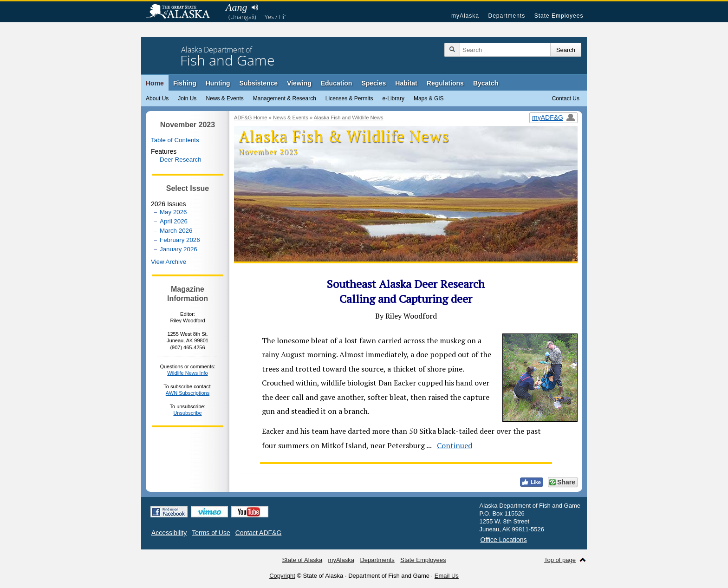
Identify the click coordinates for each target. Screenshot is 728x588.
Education (337, 83)
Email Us (447, 576)
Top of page (560, 560)
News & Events (224, 98)
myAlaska (465, 16)
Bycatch (486, 83)
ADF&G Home (251, 118)
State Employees (559, 16)
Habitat (406, 83)
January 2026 (179, 249)
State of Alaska (182, 12)
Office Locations (504, 540)
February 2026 (180, 240)
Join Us (187, 98)
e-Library (393, 98)
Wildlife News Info (187, 373)
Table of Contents (175, 140)
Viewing (299, 83)
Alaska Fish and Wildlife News (349, 118)
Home (155, 83)
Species (374, 83)
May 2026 (173, 212)
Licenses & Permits (349, 98)
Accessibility (169, 533)
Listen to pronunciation (255, 7)
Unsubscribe (187, 413)
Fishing (185, 83)
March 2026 (176, 231)
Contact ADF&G (259, 533)
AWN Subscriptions (188, 393)
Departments (507, 16)
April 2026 (174, 221)
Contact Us (566, 98)
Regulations (445, 83)
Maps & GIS (429, 98)
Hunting (218, 83)
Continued (455, 445)
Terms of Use (211, 533)
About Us (157, 98)
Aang (236, 7)
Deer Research (181, 160)
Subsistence (259, 83)
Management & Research (285, 98)
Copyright (282, 576)
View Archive (169, 262)
